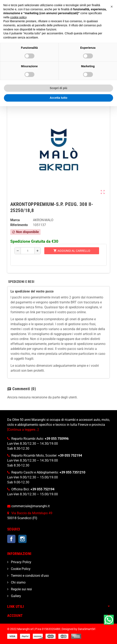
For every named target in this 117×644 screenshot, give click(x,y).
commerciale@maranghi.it (30, 506)
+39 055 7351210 (72, 472)
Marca (15, 220)
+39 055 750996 (57, 439)
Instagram (22, 539)
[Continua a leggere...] (23, 430)
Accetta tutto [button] (58, 98)
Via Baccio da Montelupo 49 (32, 513)
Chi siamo (18, 582)
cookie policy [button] (18, 17)
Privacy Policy (21, 562)
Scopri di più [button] (59, 88)
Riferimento (19, 225)
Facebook (11, 539)
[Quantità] (28, 251)
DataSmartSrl (87, 629)
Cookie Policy (20, 569)
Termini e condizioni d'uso (29, 576)
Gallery (16, 596)
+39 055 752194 (70, 455)
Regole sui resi (21, 589)
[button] (112, 7)
